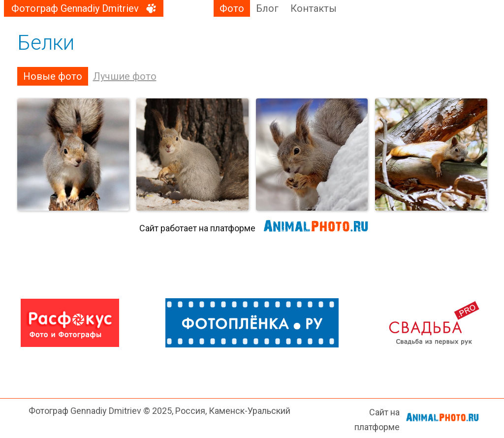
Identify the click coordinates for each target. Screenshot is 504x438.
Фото (232, 8)
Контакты (314, 8)
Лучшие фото (125, 76)
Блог (267, 8)
